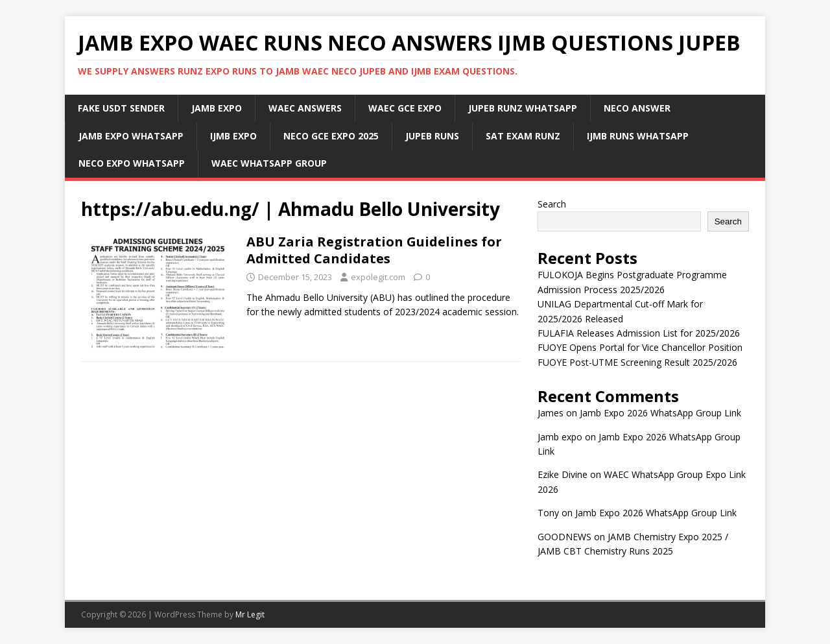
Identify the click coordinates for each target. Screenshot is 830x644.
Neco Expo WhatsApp (132, 163)
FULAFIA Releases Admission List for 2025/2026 (639, 333)
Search (552, 204)
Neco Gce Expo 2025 (331, 136)
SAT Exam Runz (523, 136)
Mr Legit (250, 614)
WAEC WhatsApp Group (269, 163)
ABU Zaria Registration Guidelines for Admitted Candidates (374, 250)
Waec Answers (305, 108)
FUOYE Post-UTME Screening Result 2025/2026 (637, 362)
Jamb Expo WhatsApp (131, 136)
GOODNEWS (564, 537)
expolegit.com (378, 277)
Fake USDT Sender (121, 108)
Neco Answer (637, 108)
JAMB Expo (217, 108)
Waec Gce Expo (405, 108)
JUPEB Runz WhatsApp (523, 108)
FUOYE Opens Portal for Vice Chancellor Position (640, 347)
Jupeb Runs (432, 136)
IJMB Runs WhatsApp (638, 136)
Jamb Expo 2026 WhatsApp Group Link (660, 413)
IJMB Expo (233, 136)
